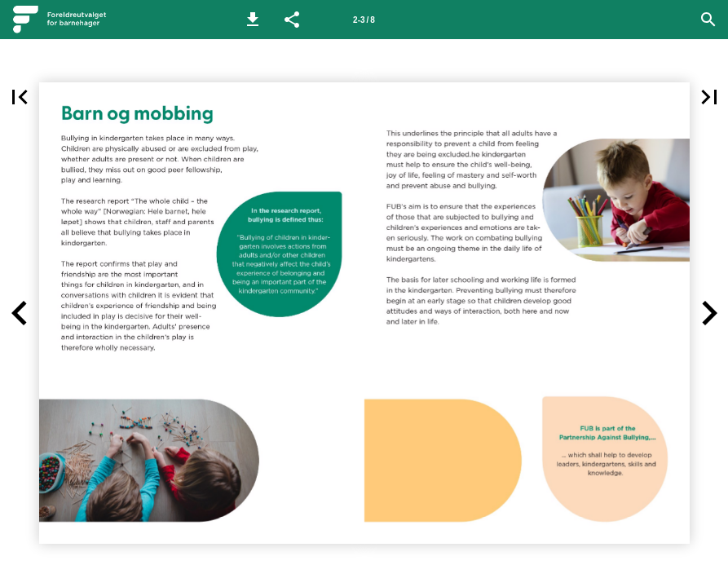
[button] (253, 20)
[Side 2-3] (364, 20)
